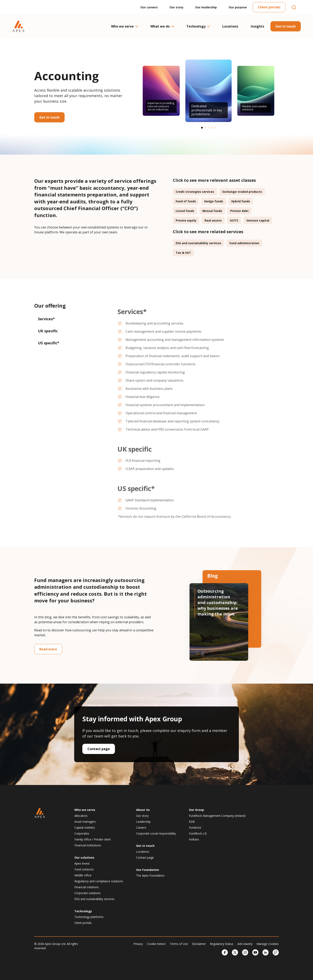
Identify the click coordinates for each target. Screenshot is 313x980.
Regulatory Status (222, 944)
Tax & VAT (183, 253)
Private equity (186, 220)
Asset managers (85, 822)
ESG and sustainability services (198, 243)
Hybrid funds (241, 201)
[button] (202, 128)
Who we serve (124, 26)
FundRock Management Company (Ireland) (217, 816)
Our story (176, 7)
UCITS (234, 220)
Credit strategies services (195, 192)
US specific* (49, 343)
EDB (192, 822)
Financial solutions (87, 887)
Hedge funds (214, 201)
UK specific (48, 331)
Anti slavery (245, 944)
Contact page (99, 749)
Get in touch (286, 26)
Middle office (83, 875)
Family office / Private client (93, 839)
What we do (162, 26)
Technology (198, 26)
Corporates (82, 833)
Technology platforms (89, 917)
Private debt (239, 211)
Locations (230, 26)
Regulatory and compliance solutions (99, 881)
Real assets (213, 220)
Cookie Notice (156, 944)
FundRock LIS (198, 833)
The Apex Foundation (150, 875)
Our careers (149, 7)
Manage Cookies (268, 944)
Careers (141, 828)
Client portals (269, 7)
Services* (46, 319)
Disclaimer (199, 944)
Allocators (81, 816)
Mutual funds (212, 211)
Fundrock (195, 828)
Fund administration (244, 243)
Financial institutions (88, 845)
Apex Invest (82, 863)
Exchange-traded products (242, 192)
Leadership (143, 822)
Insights (257, 26)
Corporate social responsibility (156, 833)
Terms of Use (179, 944)
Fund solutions (84, 869)
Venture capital (258, 220)
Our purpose (238, 7)
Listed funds (185, 211)
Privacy (138, 944)
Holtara (194, 839)
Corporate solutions (88, 893)
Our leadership (206, 7)
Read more (48, 649)
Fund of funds (186, 201)
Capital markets (85, 828)
